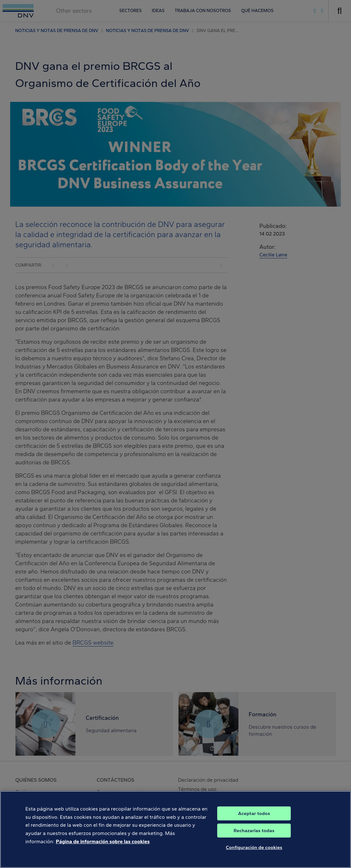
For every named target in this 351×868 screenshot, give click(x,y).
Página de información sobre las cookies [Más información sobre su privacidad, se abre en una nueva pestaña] (103, 848)
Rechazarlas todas (254, 837)
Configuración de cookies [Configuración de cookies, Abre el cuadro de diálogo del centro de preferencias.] (254, 854)
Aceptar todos (254, 820)
